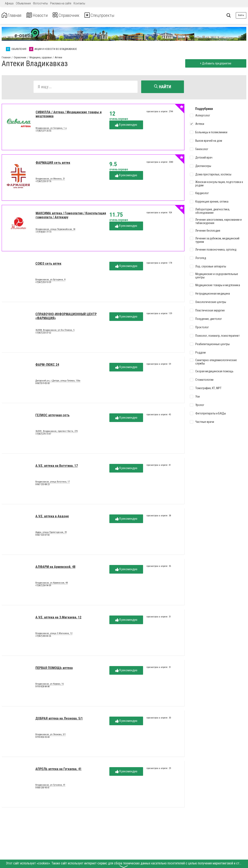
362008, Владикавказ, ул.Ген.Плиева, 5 (55, 331)
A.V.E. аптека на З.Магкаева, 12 (58, 618)
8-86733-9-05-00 (42, 384)
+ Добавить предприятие (215, 63)
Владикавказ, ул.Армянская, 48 (52, 584)
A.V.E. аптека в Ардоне (52, 517)
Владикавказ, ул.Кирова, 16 (50, 685)
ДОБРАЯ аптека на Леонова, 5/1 (59, 719)
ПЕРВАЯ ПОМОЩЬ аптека (54, 669)
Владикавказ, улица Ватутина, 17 (53, 483)
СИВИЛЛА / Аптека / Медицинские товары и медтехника (69, 115)
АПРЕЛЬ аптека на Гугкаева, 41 (58, 770)
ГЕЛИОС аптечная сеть (52, 416)
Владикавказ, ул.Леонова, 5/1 (51, 735)
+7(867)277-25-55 (43, 132)
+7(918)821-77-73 (43, 233)
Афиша (9, 3)
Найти (163, 87)
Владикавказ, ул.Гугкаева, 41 (50, 786)
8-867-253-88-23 (42, 485)
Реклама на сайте (61, 3)
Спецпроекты (113, 15)
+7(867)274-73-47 (43, 435)
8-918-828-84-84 (42, 688)
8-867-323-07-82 (42, 536)
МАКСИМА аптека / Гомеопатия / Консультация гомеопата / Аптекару (71, 216)
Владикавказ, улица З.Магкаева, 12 (54, 634)
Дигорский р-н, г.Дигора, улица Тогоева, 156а (58, 382)
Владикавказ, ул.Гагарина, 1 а (51, 129)
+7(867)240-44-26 (43, 637)
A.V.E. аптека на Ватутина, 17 (57, 467)
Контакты (79, 3)
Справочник (74, 15)
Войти (241, 15)
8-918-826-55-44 (42, 738)
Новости (42, 15)
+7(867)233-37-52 (43, 334)
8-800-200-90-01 (42, 789)
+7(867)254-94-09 (43, 587)
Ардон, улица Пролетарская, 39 (51, 533)
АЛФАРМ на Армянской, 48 (55, 568)
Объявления (23, 3)
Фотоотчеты (40, 3)
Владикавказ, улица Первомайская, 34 (55, 230)
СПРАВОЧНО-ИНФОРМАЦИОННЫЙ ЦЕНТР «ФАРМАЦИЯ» (66, 317)
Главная (13, 15)
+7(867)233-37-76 (43, 182)
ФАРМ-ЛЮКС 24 (47, 366)
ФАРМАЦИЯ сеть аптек (53, 164)
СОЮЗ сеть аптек (48, 265)
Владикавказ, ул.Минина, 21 (50, 180)
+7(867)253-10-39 (43, 283)
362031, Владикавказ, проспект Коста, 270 (56, 432)
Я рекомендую (126, 126)
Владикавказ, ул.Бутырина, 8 (50, 280)
